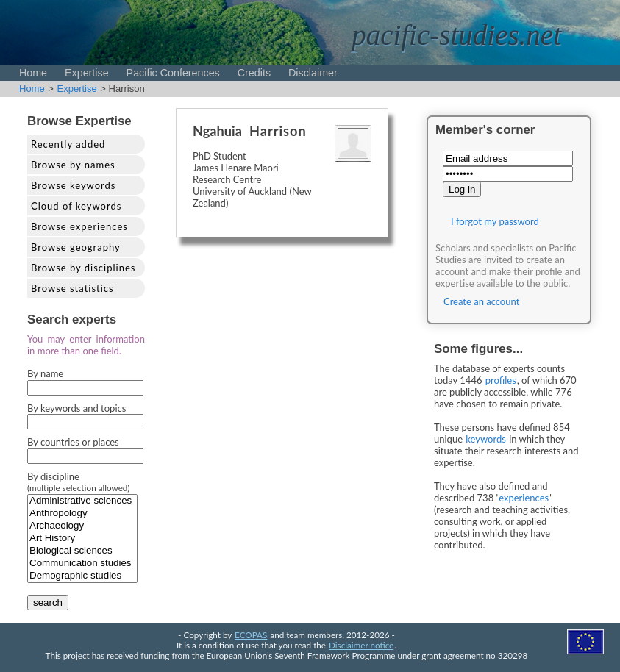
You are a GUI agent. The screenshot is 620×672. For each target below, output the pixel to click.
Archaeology (82, 526)
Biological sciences (82, 551)
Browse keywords (74, 185)
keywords (486, 439)
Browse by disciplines (83, 268)
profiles (501, 380)
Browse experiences (79, 226)
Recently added (68, 144)
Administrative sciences (82, 501)
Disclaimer (313, 73)
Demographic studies (82, 576)
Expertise (87, 73)
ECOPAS (251, 635)
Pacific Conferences (173, 73)
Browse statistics (72, 288)
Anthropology (82, 514)
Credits (254, 73)
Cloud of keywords (76, 206)
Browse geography (76, 247)
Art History (82, 539)
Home (33, 73)
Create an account (481, 301)
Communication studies (82, 564)
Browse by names (73, 165)
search (48, 603)
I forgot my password (495, 221)
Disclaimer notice (361, 645)
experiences (524, 498)
